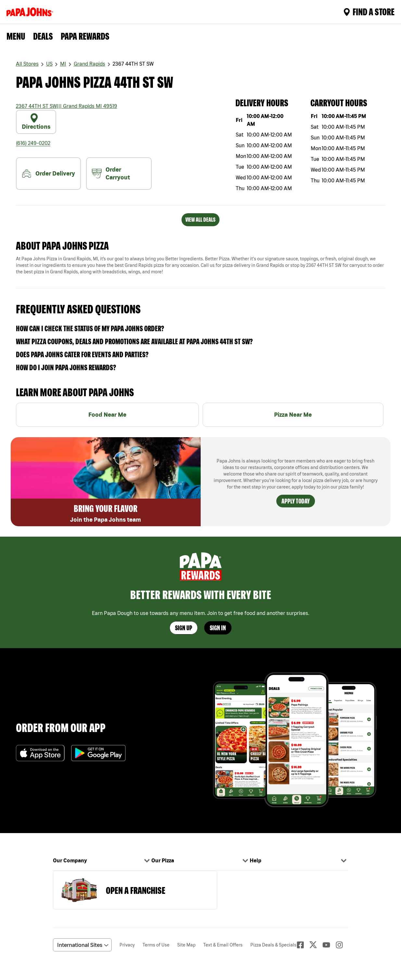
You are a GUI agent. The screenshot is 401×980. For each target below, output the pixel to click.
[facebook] (303, 945)
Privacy (127, 945)
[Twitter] (316, 945)
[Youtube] (329, 945)
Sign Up (184, 628)
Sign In (218, 628)
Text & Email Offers (223, 945)
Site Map (186, 945)
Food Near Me (107, 415)
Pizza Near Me (293, 415)
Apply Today (296, 501)
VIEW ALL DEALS (200, 220)
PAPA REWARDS (85, 36)
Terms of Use (156, 945)
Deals (43, 36)
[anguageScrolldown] (81, 945)
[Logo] (31, 12)
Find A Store (369, 12)
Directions (36, 122)
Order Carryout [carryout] (111, 173)
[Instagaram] (342, 945)
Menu (16, 36)
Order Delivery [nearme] (48, 174)
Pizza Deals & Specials (273, 945)
